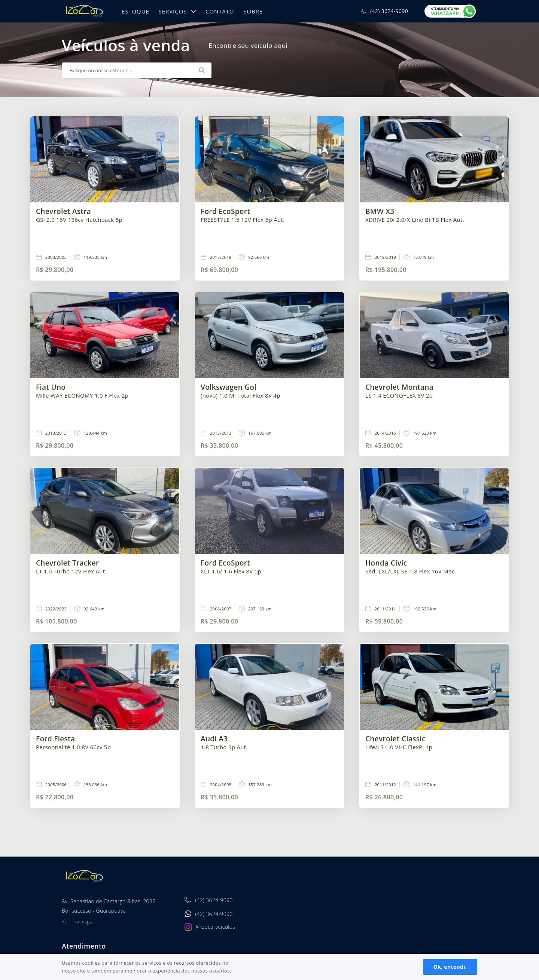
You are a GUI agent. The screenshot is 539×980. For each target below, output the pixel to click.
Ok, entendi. (450, 967)
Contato (220, 11)
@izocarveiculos (215, 927)
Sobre (253, 11)
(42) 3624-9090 (389, 11)
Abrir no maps (77, 922)
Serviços (173, 11)
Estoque (135, 11)
